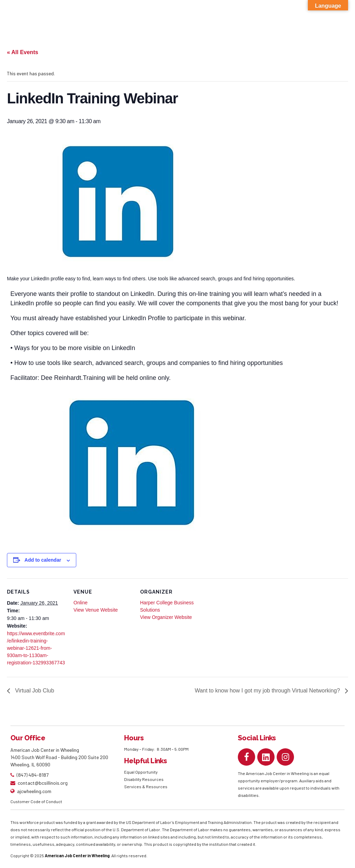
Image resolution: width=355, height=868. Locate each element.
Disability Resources (144, 779)
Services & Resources (146, 786)
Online (80, 603)
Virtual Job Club (34, 691)
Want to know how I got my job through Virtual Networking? (268, 691)
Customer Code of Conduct (36, 801)
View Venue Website (96, 610)
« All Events (23, 52)
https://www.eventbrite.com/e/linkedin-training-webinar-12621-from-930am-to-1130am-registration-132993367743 (36, 648)
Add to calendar (43, 560)
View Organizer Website (166, 617)
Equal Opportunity (141, 772)
